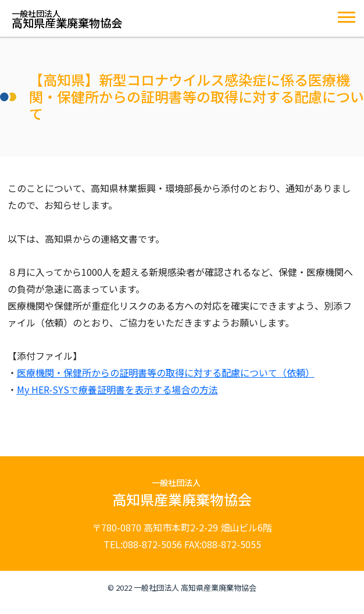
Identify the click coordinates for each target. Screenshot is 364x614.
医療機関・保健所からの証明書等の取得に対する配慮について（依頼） (166, 372)
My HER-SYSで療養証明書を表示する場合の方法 (117, 389)
